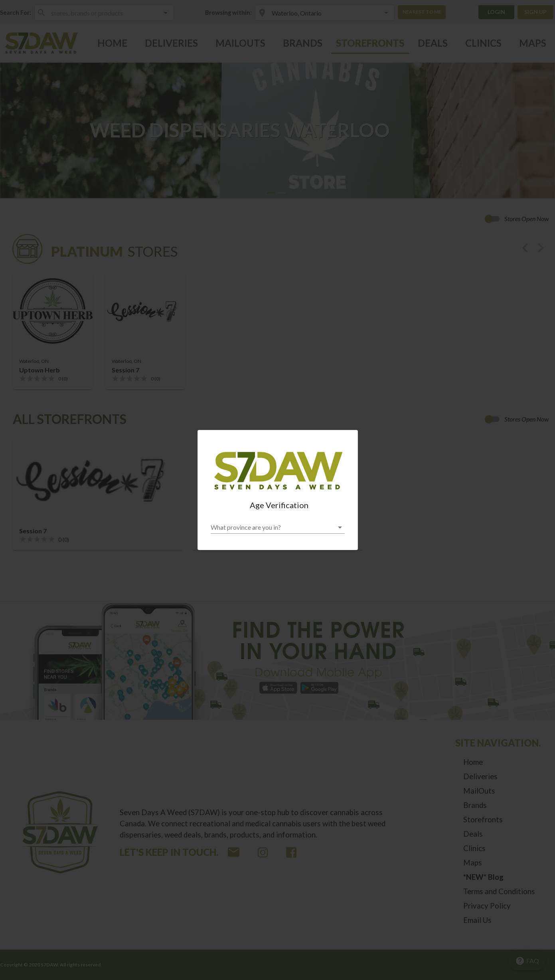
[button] (278, 527)
